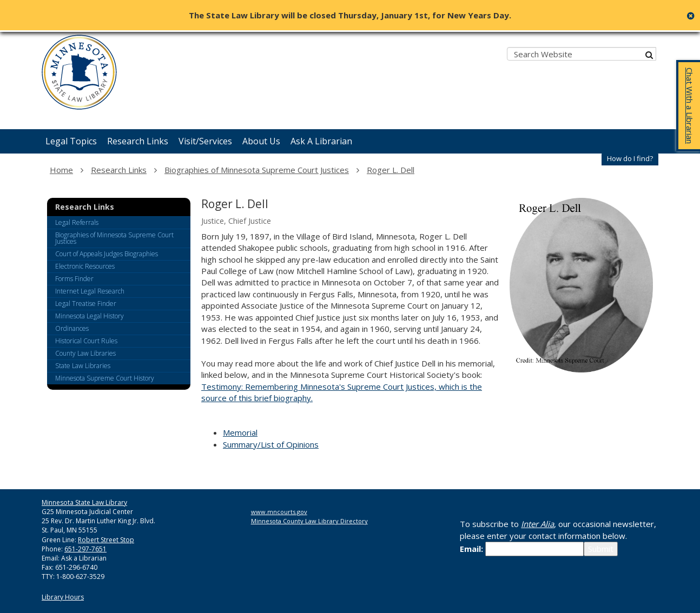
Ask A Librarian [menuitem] (321, 141)
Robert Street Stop (106, 540)
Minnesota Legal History (90, 316)
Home (61, 170)
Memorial (240, 432)
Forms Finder (74, 279)
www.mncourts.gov (279, 512)
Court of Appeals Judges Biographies (107, 254)
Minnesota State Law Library (84, 502)
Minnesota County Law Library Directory (309, 521)
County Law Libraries (85, 353)
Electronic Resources (85, 266)
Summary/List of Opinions (271, 444)
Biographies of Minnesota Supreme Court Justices (257, 170)
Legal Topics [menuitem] (71, 141)
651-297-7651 (85, 549)
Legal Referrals (77, 222)
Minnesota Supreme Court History (105, 378)
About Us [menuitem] (261, 141)
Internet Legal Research (90, 291)
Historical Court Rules (86, 341)
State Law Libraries (83, 366)
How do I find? (630, 158)
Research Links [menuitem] (138, 141)
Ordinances (72, 328)
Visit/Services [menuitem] (205, 141)
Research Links (119, 170)
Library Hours (63, 597)
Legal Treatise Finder (86, 304)
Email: (471, 549)
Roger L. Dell (391, 170)
